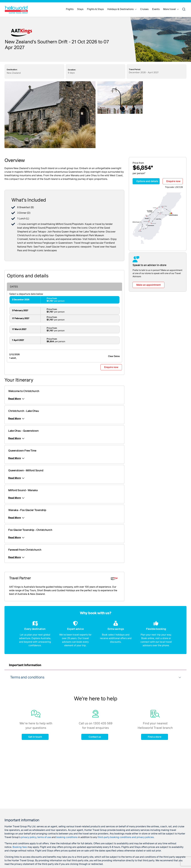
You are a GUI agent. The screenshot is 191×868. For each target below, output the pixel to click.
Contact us (95, 737)
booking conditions (67, 837)
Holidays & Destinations (122, 9)
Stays (80, 9)
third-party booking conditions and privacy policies (126, 837)
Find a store (155, 737)
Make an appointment (148, 285)
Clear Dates (114, 356)
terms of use (44, 837)
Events (156, 9)
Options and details (147, 181)
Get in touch (35, 737)
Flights (70, 9)
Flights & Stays (95, 9)
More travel (171, 9)
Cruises (144, 9)
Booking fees (20, 847)
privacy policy (29, 837)
